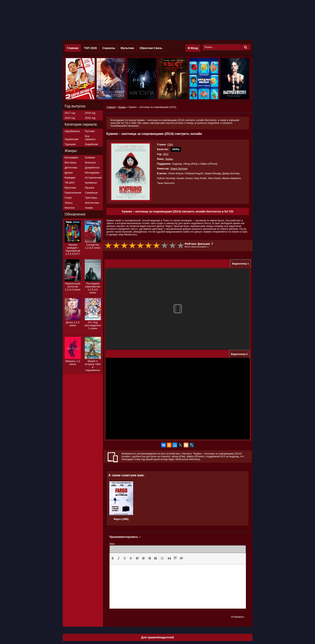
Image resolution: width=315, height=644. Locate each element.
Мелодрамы (92, 173)
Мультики (127, 48)
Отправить (237, 617)
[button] (113, 558)
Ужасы (69, 203)
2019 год (70, 118)
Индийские (92, 144)
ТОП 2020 (90, 48)
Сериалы (109, 48)
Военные (90, 163)
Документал (92, 168)
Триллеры (91, 198)
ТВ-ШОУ (70, 183)
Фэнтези (70, 208)
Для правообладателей (158, 637)
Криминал (91, 183)
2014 (166, 154)
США (170, 145)
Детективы (71, 168)
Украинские (72, 139)
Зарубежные (72, 131)
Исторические (93, 178)
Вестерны (71, 163)
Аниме (89, 208)
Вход (193, 48)
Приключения (73, 193)
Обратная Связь (151, 48)
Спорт (68, 198)
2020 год (90, 118)
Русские (90, 131)
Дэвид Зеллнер (179, 169)
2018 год (90, 113)
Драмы (169, 159)
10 (181, 246)
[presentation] (113, 558)
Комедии (70, 178)
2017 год (70, 113)
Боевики (90, 157)
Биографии (71, 157)
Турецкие (70, 144)
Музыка (90, 188)
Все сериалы (90, 138)
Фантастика (92, 203)
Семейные (91, 193)
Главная (73, 48)
